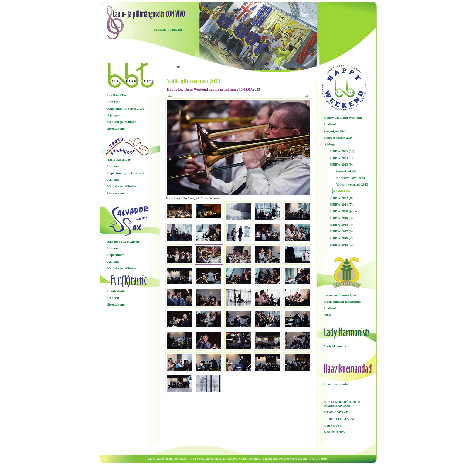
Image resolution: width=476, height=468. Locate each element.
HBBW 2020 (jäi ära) (345, 211)
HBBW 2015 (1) (342, 244)
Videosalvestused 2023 (352, 184)
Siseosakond (116, 128)
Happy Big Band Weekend (343, 118)
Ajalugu (113, 115)
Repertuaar (116, 255)
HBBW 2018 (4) (342, 224)
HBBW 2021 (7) (342, 204)
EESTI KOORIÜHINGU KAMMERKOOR (342, 404)
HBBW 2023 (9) (342, 164)
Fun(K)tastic (117, 291)
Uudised (113, 298)
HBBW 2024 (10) (342, 158)
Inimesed (114, 102)
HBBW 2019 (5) (342, 218)
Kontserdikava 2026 (338, 138)
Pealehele (160, 30)
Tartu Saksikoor (119, 159)
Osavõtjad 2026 (335, 131)
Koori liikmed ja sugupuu (343, 302)
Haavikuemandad (337, 384)
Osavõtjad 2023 (347, 171)
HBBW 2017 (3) (342, 231)
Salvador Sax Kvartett (123, 241)
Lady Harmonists (337, 346)
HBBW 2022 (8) (342, 198)
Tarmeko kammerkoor (340, 295)
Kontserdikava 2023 (351, 178)
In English (175, 30)
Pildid (328, 315)
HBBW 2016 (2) (342, 238)
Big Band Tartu (119, 95)
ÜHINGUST (333, 425)
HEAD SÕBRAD (336, 412)
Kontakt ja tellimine (122, 122)
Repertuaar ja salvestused (126, 108)
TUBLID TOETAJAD (340, 419)
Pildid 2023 (344, 191)
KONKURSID (335, 432)
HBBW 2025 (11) (342, 151)
